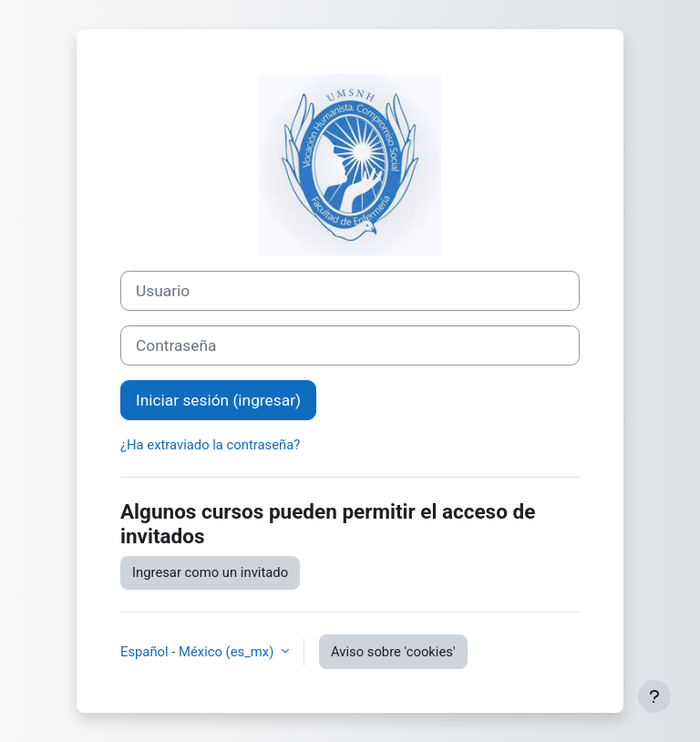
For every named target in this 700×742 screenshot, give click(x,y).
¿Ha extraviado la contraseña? (210, 445)
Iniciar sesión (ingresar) (218, 400)
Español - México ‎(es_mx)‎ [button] (199, 652)
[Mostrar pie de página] (654, 696)
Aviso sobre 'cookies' (393, 652)
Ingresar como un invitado (210, 572)
